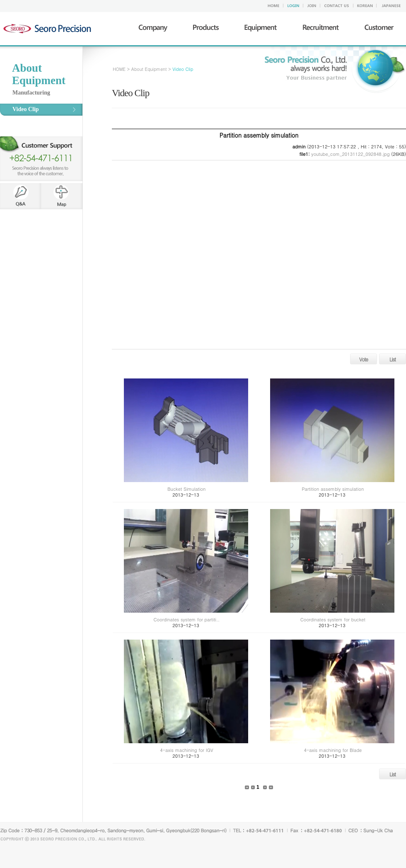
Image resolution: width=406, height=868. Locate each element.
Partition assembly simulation (333, 489)
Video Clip (26, 109)
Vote (364, 359)
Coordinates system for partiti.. (187, 619)
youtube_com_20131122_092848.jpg (350, 154)
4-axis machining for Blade (333, 750)
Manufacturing (31, 93)
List (393, 359)
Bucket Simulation (186, 489)
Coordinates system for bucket (333, 619)
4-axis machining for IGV (186, 750)
